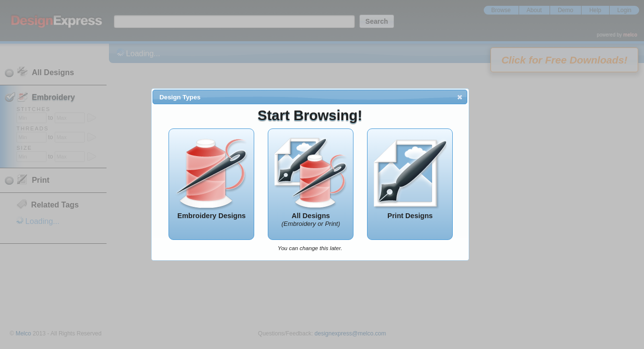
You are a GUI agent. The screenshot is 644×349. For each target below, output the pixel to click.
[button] (460, 97)
